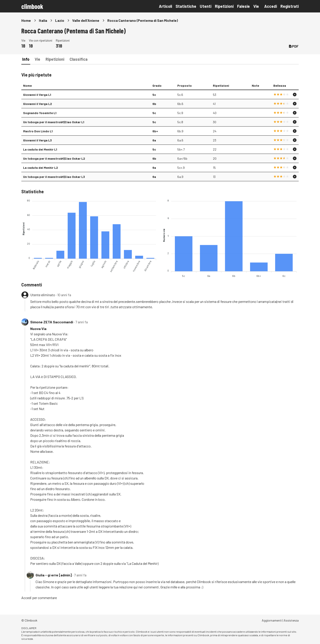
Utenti (206, 6)
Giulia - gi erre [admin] (54, 575)
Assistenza (291, 620)
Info (26, 59)
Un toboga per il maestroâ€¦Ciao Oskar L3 (54, 177)
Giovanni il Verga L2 (38, 104)
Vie (256, 6)
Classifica (79, 59)
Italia (43, 20)
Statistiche (186, 6)
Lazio (60, 20)
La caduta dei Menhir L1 (40, 149)
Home (26, 20)
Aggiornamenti (272, 620)
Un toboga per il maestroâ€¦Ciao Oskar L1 (54, 122)
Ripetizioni (224, 6)
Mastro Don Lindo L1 (38, 131)
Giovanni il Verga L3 (37, 140)
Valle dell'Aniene (86, 20)
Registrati (290, 6)
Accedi (271, 6)
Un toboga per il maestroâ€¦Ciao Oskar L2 (54, 158)
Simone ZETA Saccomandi (52, 322)
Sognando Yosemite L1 (40, 113)
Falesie (243, 6)
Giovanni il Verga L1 (37, 95)
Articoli (165, 6)
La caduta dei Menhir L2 (41, 168)
